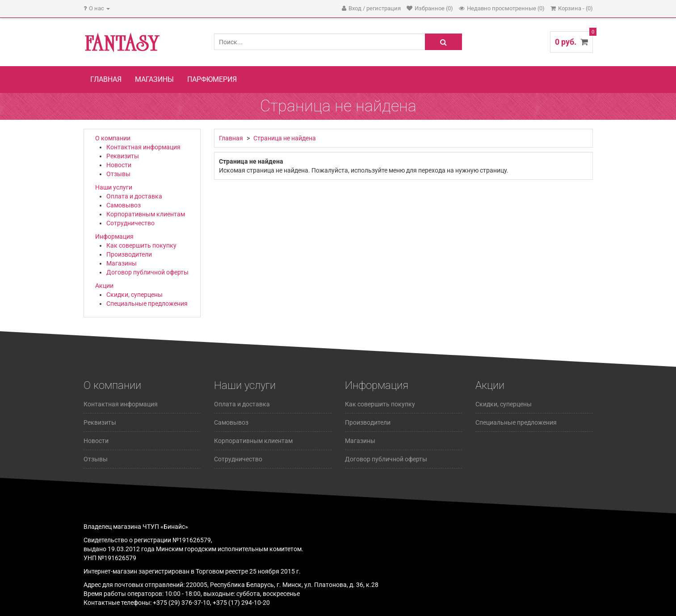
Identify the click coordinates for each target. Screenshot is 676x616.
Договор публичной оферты (147, 272)
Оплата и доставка (134, 196)
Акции (104, 286)
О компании (113, 138)
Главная (106, 79)
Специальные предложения (147, 304)
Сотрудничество (130, 223)
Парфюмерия (212, 79)
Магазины (154, 79)
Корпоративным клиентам (146, 214)
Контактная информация (143, 147)
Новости (119, 165)
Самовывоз (124, 205)
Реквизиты (123, 156)
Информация (114, 236)
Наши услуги (114, 187)
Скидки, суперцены (134, 295)
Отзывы (118, 174)
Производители (129, 254)
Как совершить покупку (141, 245)
